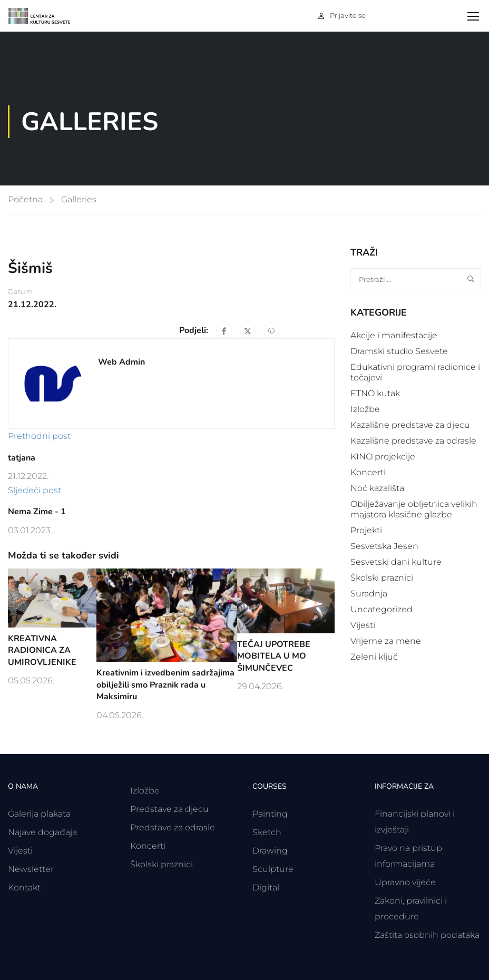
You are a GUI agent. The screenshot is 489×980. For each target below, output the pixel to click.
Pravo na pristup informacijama (408, 856)
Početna (25, 199)
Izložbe (365, 409)
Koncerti (368, 472)
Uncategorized (382, 609)
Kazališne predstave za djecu (410, 425)
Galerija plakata (39, 814)
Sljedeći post (35, 490)
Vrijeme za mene (386, 641)
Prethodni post (39, 436)
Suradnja (369, 594)
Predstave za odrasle (173, 827)
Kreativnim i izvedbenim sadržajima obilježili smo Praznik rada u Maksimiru (165, 685)
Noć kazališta (377, 488)
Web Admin (121, 362)
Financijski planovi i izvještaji (415, 822)
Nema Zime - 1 (37, 512)
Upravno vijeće (405, 882)
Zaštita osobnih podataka (427, 935)
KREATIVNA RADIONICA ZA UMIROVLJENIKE (42, 650)
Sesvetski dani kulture (396, 562)
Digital (266, 888)
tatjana (22, 458)
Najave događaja (42, 832)
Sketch (267, 832)
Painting (270, 814)
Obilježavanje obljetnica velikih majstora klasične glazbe (414, 509)
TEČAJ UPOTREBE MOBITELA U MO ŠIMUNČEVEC (274, 656)
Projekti (366, 530)
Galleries (79, 199)
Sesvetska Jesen (384, 546)
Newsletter (31, 869)
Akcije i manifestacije (394, 335)
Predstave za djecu (169, 809)
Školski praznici (382, 578)
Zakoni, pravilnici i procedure (411, 909)
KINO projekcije (383, 457)
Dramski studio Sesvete (399, 351)
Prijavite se (348, 15)
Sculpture (273, 869)
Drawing (270, 851)
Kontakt (24, 888)
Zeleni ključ (374, 657)
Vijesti (363, 625)
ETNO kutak (375, 393)
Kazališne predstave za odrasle (413, 441)
